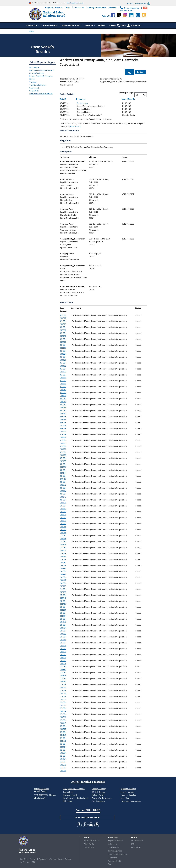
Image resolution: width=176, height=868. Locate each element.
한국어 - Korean (99, 792)
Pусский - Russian (128, 789)
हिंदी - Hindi (68, 801)
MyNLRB (113, 7)
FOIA (60, 859)
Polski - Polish (98, 795)
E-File (129, 72)
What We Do (89, 844)
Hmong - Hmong (99, 789)
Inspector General (115, 840)
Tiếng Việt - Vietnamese (131, 801)
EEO (34, 862)
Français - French (70, 795)
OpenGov (43, 859)
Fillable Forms (114, 847)
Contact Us (79, 7)
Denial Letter (82, 103)
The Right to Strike (37, 85)
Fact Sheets (112, 844)
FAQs (68, 7)
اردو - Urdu (125, 798)
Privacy (68, 859)
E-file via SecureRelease (117, 854)
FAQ (133, 844)
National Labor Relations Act (42, 70)
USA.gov (52, 859)
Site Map (23, 859)
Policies (33, 859)
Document (81, 99)
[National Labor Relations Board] (36, 14)
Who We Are (34, 67)
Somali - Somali (127, 792)
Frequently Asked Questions (41, 94)
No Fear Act (25, 862)
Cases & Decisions (37, 73)
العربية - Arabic (40, 791)
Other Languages (143, 3)
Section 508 (112, 858)
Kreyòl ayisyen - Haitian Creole (76, 798)
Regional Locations (54, 7)
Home (32, 31)
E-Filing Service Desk (97, 7)
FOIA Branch (75, 126)
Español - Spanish (42, 789)
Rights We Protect (91, 840)
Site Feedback (137, 840)
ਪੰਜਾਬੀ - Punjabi (98, 801)
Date (63, 99)
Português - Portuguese (102, 798)
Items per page (126, 93)
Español (130, 3)
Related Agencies (115, 851)
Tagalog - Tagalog (128, 795)
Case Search (34, 88)
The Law (33, 82)
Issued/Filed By (128, 99)
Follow (140, 72)
